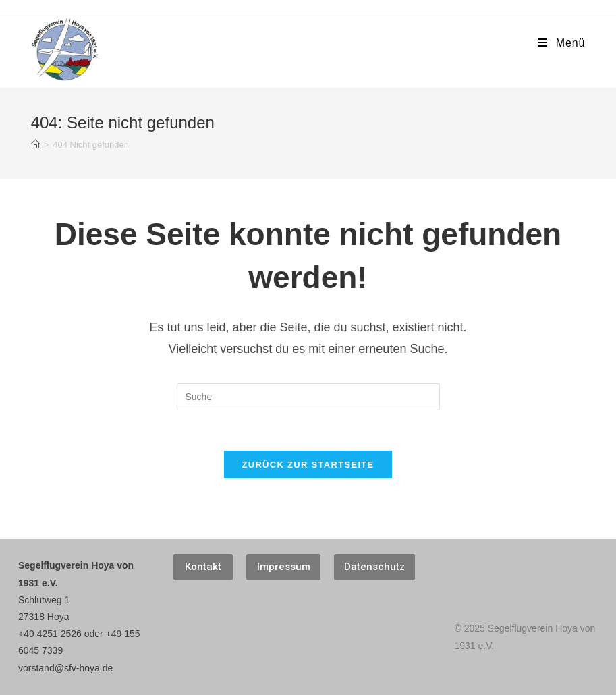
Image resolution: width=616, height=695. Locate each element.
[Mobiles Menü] (561, 43)
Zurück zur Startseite (308, 465)
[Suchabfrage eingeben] (308, 397)
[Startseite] (35, 145)
